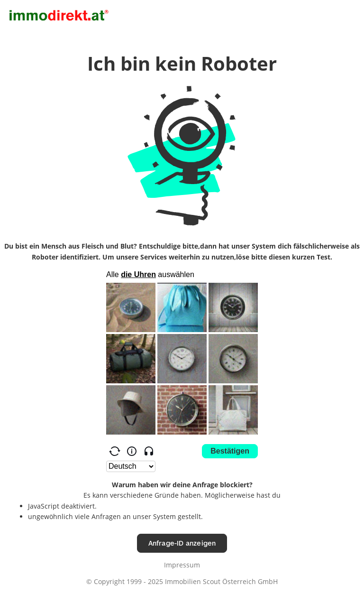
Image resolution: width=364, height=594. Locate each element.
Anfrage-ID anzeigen (182, 543)
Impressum (182, 565)
